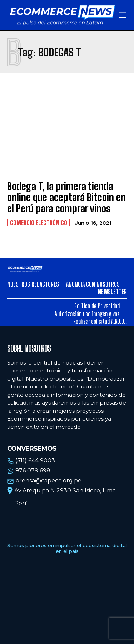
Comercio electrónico (39, 223)
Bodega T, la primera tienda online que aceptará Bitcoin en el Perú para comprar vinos (66, 197)
